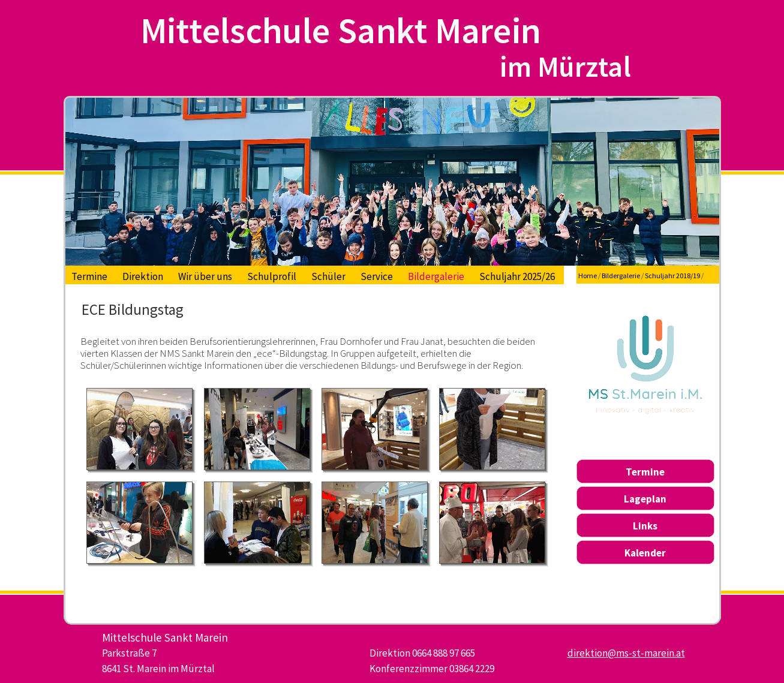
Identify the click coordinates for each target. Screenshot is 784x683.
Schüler (328, 276)
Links (645, 526)
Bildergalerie (436, 276)
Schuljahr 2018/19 (672, 276)
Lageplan (645, 499)
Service (377, 276)
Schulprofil (272, 276)
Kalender (645, 553)
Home (588, 276)
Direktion (143, 276)
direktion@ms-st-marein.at (626, 653)
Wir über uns (205, 276)
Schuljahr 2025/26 (517, 276)
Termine (89, 276)
